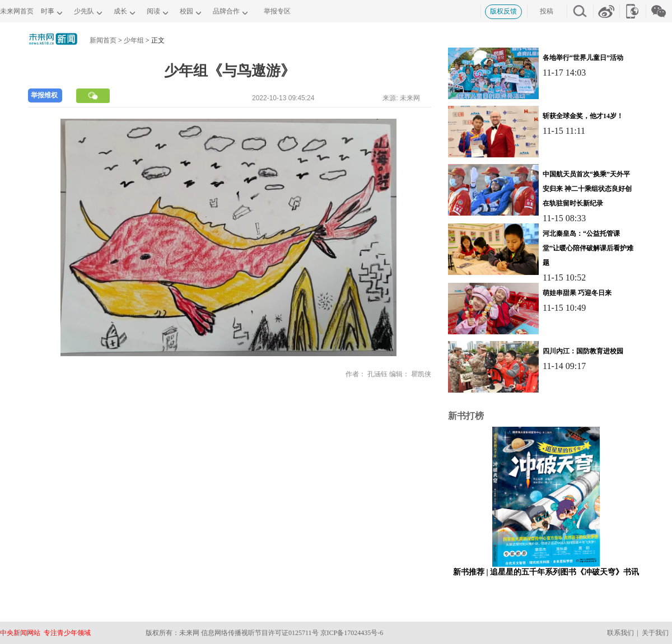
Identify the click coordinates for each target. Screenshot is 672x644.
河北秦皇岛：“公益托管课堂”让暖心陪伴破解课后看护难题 (588, 248)
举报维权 (44, 95)
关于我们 (655, 633)
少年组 (134, 40)
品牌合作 (226, 11)
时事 (48, 11)
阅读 (153, 11)
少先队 (84, 11)
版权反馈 (503, 11)
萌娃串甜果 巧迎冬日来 (577, 293)
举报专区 (277, 11)
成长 (120, 11)
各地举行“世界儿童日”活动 (583, 58)
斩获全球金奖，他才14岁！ (583, 116)
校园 (186, 11)
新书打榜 (466, 416)
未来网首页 (17, 11)
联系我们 (620, 633)
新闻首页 (103, 40)
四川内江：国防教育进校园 (583, 351)
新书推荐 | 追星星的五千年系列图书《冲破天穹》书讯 (546, 572)
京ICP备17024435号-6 (352, 633)
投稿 (547, 11)
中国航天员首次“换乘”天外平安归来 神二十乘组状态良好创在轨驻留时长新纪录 (587, 189)
